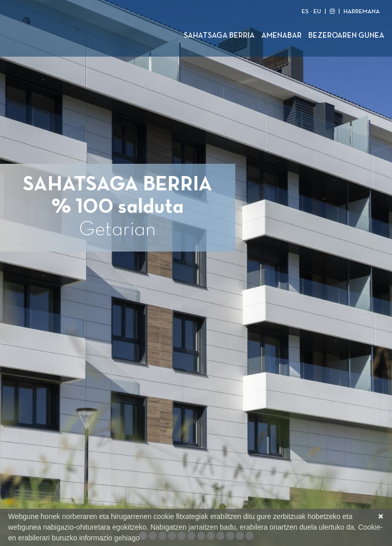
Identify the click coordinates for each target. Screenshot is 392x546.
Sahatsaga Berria (219, 36)
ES (305, 12)
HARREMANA (362, 12)
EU (317, 12)
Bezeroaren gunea (346, 36)
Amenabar (281, 36)
